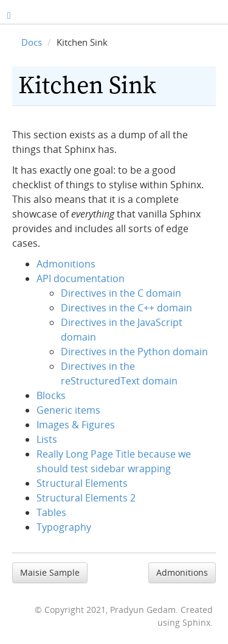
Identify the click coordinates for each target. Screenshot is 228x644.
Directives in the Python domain (134, 352)
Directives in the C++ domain (126, 308)
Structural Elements (82, 483)
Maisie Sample (50, 572)
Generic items (68, 410)
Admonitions (66, 264)
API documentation (81, 278)
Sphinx (196, 622)
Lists (47, 439)
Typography (64, 527)
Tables (51, 512)
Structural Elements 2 (86, 498)
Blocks (51, 395)
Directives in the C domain (121, 293)
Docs (32, 42)
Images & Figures (76, 425)
